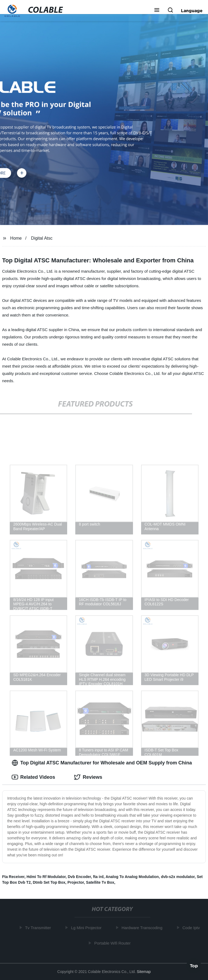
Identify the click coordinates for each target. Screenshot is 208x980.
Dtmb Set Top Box (49, 882)
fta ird (98, 877)
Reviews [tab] (88, 777)
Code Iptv (192, 928)
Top (194, 965)
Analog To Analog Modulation (132, 877)
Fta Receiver (13, 877)
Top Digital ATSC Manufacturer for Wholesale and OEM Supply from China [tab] (102, 763)
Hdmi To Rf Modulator (46, 877)
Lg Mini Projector (87, 928)
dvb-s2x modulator (178, 877)
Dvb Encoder (79, 877)
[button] (157, 11)
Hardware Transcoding (143, 928)
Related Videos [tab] (33, 777)
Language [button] (192, 11)
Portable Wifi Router (113, 943)
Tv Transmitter (39, 928)
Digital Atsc (42, 238)
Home (16, 238)
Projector (76, 882)
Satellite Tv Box (100, 882)
